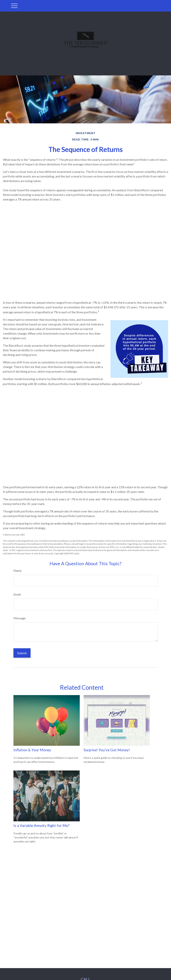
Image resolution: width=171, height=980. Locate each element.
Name (17, 570)
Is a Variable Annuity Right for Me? (41, 826)
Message (20, 618)
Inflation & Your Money (32, 750)
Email (17, 594)
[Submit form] (22, 653)
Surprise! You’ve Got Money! (107, 750)
